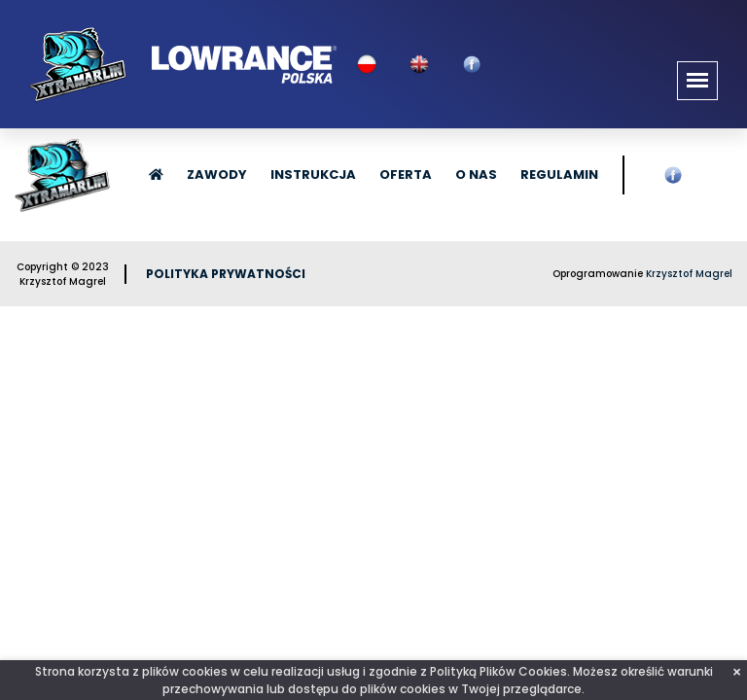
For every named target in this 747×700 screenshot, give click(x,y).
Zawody (217, 175)
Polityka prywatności (226, 274)
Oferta (406, 175)
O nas (476, 175)
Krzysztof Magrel (689, 274)
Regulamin (559, 175)
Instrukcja (313, 175)
